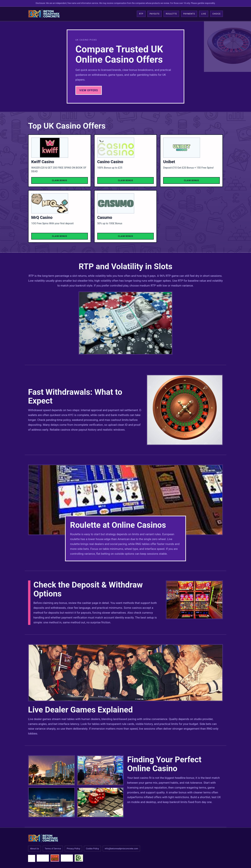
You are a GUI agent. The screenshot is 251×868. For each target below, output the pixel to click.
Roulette (171, 14)
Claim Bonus (59, 180)
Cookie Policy (92, 849)
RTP (141, 14)
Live (204, 14)
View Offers (89, 90)
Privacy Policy (73, 849)
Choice (216, 14)
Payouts (155, 14)
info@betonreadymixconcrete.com (121, 849)
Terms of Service (53, 849)
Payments (189, 14)
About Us (35, 849)
